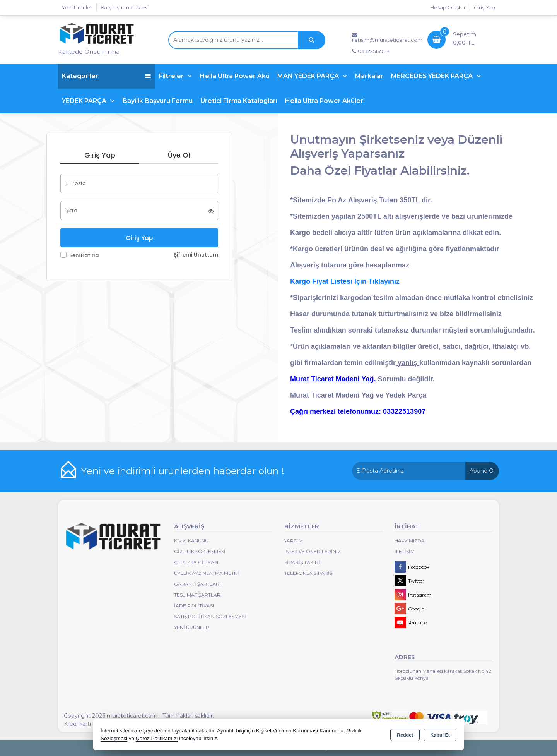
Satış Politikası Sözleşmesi (210, 616)
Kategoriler (106, 76)
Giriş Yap (484, 7)
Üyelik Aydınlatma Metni (207, 573)
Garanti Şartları (197, 584)
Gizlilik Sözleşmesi (200, 551)
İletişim (405, 551)
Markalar (369, 76)
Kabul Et (440, 735)
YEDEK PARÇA (85, 101)
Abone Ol (482, 471)
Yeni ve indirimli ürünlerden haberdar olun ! (183, 471)
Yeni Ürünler (192, 627)
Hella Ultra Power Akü (235, 76)
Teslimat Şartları (198, 595)
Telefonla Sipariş (308, 573)
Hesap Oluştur (448, 7)
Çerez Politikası (196, 562)
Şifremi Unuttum (196, 255)
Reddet (405, 735)
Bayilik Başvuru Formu (158, 101)
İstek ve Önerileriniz (313, 551)
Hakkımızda (410, 541)
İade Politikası (194, 606)
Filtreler (172, 76)
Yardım (294, 541)
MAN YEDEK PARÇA (309, 76)
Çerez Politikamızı (157, 738)
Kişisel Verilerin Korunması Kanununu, (301, 731)
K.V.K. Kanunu (191, 541)
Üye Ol (179, 155)
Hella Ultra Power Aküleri (325, 101)
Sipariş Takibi (302, 562)
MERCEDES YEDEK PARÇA (433, 76)
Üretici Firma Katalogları (239, 101)
